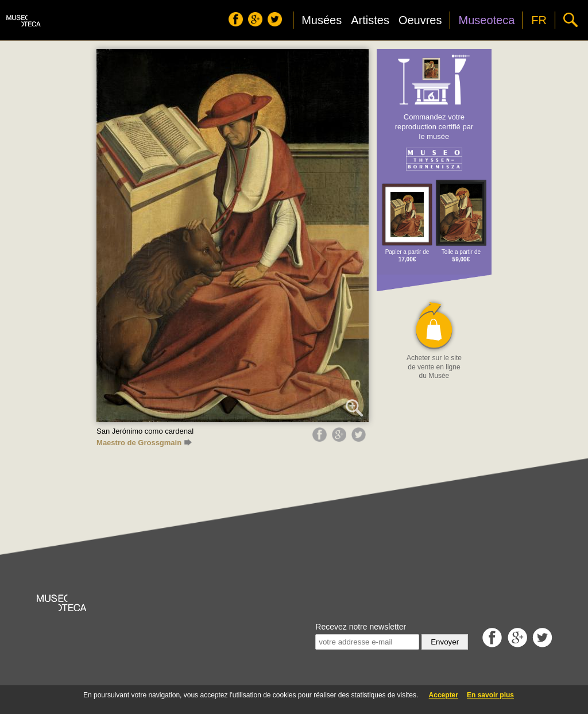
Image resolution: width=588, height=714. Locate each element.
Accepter (444, 695)
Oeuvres (420, 20)
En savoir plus (490, 695)
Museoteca (486, 20)
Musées (322, 20)
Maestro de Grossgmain (144, 443)
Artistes (370, 20)
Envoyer (445, 642)
